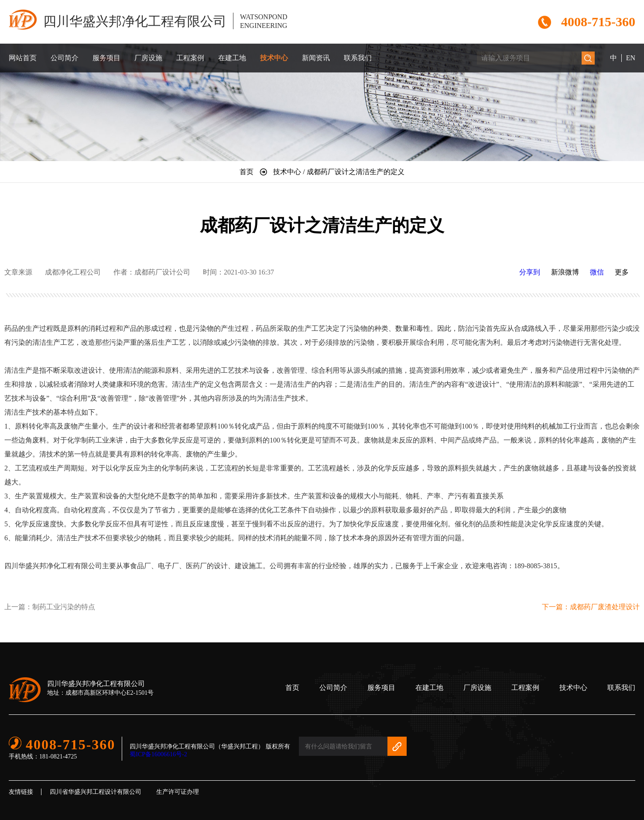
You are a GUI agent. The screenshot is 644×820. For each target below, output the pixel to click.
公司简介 (65, 58)
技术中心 (274, 58)
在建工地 (232, 58)
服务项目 (106, 58)
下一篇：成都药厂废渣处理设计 (591, 607)
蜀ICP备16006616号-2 (158, 754)
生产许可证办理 (178, 792)
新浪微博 (565, 272)
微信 (597, 272)
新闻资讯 (316, 58)
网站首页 (23, 58)
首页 (292, 688)
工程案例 (190, 58)
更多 (622, 272)
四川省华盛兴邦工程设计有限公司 (96, 792)
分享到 (530, 272)
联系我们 (358, 58)
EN (631, 58)
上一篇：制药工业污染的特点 (50, 607)
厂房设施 (148, 58)
